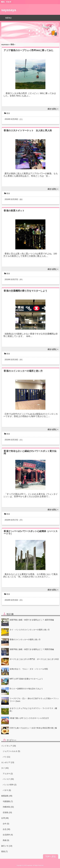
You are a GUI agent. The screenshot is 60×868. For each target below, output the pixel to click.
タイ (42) (5, 768)
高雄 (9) (6, 840)
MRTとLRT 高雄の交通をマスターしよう (26, 679)
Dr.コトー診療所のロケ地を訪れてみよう (26, 689)
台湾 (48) (5, 818)
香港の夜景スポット (14, 211)
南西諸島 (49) (7, 796)
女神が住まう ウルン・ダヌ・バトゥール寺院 (29, 669)
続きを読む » (53, 109)
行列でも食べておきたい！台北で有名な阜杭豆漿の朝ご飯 (33, 728)
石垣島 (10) (7, 813)
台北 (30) (6, 829)
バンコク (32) (8, 779)
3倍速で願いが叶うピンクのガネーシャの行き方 (29, 718)
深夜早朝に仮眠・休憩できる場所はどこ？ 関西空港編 (32, 649)
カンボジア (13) (8, 762)
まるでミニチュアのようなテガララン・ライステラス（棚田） (33, 710)
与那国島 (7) (8, 801)
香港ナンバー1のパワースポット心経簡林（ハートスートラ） (31, 532)
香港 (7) (4, 852)
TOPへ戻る (51, 857)
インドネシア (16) (9, 746)
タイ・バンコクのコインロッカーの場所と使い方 (30, 630)
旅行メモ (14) (7, 846)
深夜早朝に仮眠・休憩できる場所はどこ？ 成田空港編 (32, 620)
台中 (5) (6, 824)
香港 (12, 44)
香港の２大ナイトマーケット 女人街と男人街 (28, 130)
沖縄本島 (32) (8, 807)
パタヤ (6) (7, 790)
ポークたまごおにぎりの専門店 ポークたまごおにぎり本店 (34, 659)
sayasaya (9, 10)
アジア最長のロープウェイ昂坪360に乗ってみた (28, 50)
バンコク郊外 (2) (10, 785)
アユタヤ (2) (8, 774)
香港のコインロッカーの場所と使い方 (24, 371)
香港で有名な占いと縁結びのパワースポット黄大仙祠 (30, 452)
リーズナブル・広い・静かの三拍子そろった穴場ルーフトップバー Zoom (34, 700)
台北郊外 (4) (8, 835)
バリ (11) (6, 757)
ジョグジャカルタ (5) (11, 751)
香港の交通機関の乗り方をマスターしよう (25, 291)
